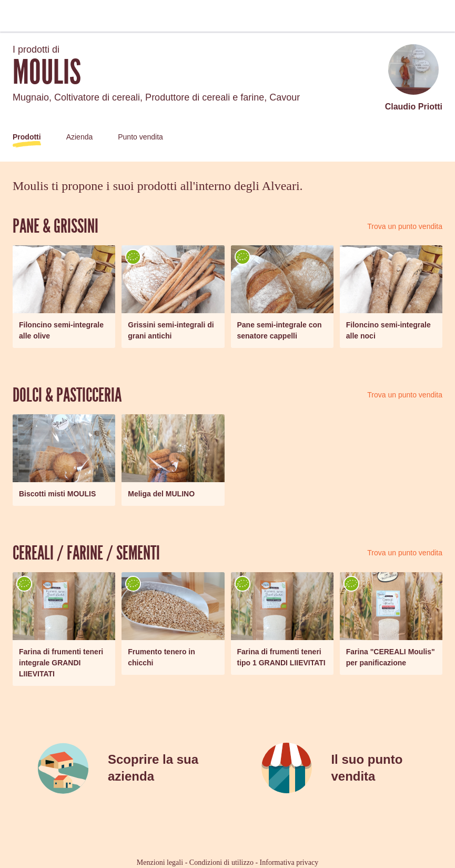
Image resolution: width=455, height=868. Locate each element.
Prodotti (27, 137)
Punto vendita (140, 137)
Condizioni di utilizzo (221, 862)
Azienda (80, 137)
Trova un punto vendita (405, 226)
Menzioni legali (160, 862)
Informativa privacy (289, 862)
